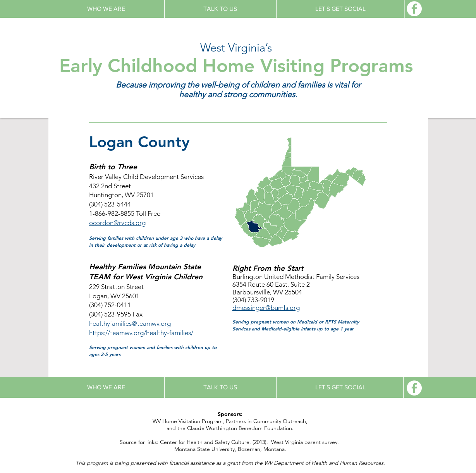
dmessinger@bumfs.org (266, 308)
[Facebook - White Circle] (414, 9)
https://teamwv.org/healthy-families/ (141, 333)
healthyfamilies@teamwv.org (130, 323)
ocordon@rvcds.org (117, 223)
